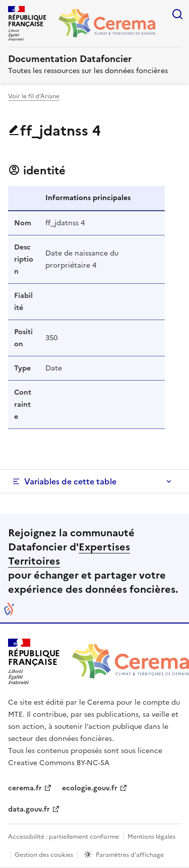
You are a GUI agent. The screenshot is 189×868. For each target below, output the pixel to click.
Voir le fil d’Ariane (34, 96)
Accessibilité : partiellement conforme (64, 837)
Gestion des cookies (44, 855)
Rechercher (177, 14)
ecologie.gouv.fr (90, 788)
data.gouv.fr (29, 809)
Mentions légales (151, 837)
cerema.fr (25, 788)
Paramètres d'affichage (130, 855)
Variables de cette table (70, 481)
